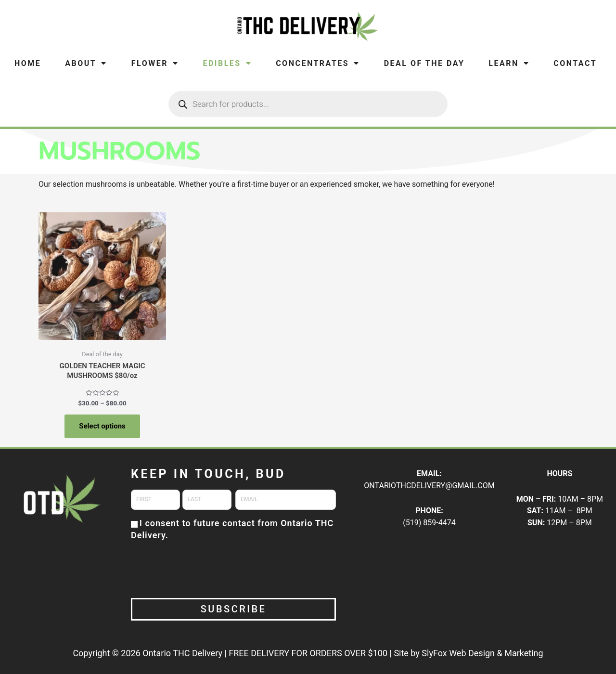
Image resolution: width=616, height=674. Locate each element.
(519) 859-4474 (429, 523)
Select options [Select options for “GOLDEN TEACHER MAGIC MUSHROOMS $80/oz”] (102, 426)
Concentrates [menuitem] (318, 63)
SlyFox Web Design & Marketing (482, 653)
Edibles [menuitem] (227, 63)
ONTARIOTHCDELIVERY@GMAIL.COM (429, 486)
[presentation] (204, 569)
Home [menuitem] (28, 63)
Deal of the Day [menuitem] (424, 63)
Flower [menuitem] (155, 63)
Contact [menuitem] (575, 63)
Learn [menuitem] (509, 63)
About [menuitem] (86, 63)
